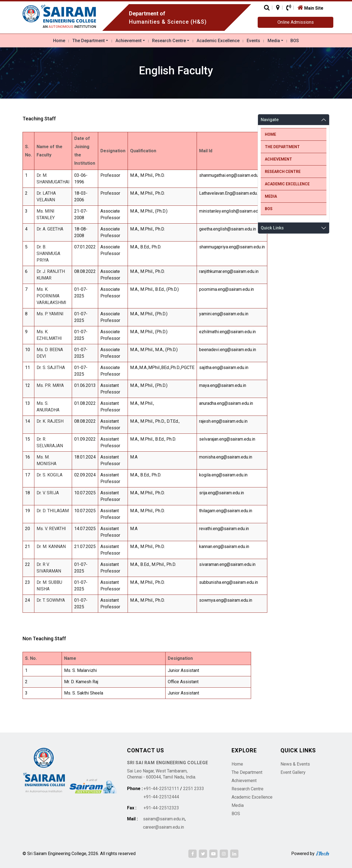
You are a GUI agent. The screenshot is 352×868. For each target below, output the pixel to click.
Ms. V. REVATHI (51, 529)
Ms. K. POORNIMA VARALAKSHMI (51, 296)
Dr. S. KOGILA (50, 475)
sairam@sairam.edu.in (164, 819)
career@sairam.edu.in (163, 827)
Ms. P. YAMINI (50, 314)
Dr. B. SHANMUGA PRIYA (48, 253)
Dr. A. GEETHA (50, 229)
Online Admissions (296, 22)
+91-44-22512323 (161, 808)
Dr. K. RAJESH (50, 421)
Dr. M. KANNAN (51, 546)
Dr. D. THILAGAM (53, 511)
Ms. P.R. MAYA (50, 385)
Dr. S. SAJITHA (51, 367)
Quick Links (272, 228)
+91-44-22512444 (161, 797)
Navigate (270, 120)
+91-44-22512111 (161, 789)
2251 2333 (194, 789)
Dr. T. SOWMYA (51, 600)
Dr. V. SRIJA (48, 493)
